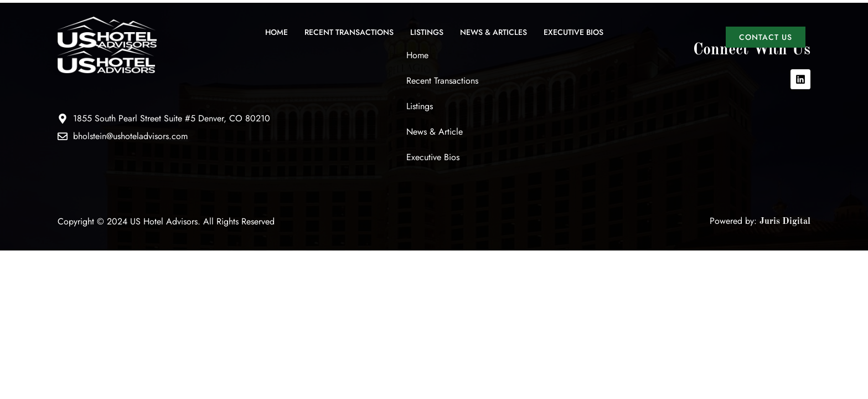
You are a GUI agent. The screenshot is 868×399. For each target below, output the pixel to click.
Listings (427, 32)
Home (277, 32)
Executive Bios (573, 32)
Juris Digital (785, 222)
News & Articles (494, 32)
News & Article (435, 132)
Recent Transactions (349, 32)
